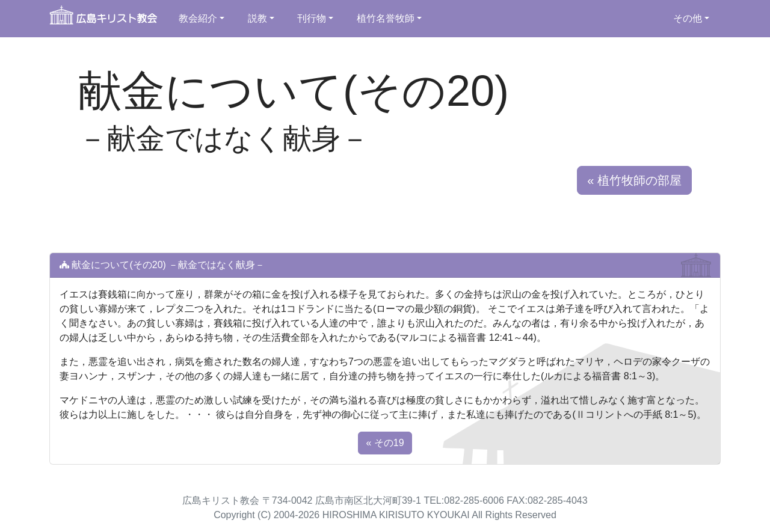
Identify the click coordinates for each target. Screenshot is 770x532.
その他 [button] (688, 18)
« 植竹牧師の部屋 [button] (634, 180)
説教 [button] (257, 18)
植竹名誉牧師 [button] (386, 18)
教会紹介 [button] (198, 18)
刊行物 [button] (312, 18)
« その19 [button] (385, 443)
